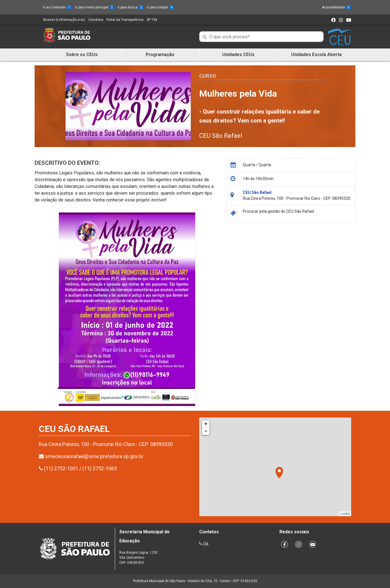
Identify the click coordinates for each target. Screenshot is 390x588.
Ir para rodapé (161, 7)
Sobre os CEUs (82, 55)
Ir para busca (131, 7)
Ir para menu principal (95, 7)
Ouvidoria (96, 20)
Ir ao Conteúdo (58, 7)
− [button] (206, 431)
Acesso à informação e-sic (64, 20)
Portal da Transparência (125, 20)
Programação (160, 55)
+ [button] (206, 424)
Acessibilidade (337, 7)
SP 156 (152, 20)
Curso (208, 76)
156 (206, 543)
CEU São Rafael (221, 136)
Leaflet (345, 514)
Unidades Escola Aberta (316, 55)
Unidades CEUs (238, 55)
